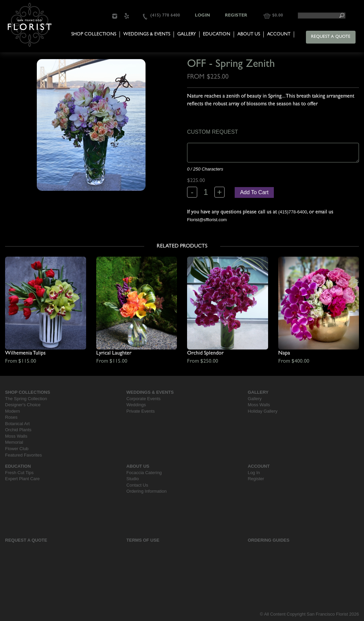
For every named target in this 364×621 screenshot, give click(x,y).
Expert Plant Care (22, 479)
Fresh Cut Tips (19, 473)
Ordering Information (146, 491)
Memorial (14, 442)
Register (236, 16)
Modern (12, 411)
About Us (249, 34)
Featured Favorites (23, 455)
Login (202, 16)
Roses (11, 417)
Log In (254, 473)
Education (217, 34)
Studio (133, 479)
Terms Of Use (143, 540)
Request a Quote (331, 37)
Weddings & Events (147, 34)
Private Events (140, 411)
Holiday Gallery (263, 411)
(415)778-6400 (293, 212)
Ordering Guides (269, 540)
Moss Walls (16, 436)
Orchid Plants (18, 430)
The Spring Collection (26, 399)
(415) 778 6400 (165, 16)
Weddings (136, 405)
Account (279, 34)
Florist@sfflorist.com (207, 220)
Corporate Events (143, 399)
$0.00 (278, 16)
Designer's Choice (23, 405)
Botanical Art (17, 424)
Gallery (187, 34)
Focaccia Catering (144, 473)
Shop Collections (94, 34)
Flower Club (17, 449)
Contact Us (137, 485)
